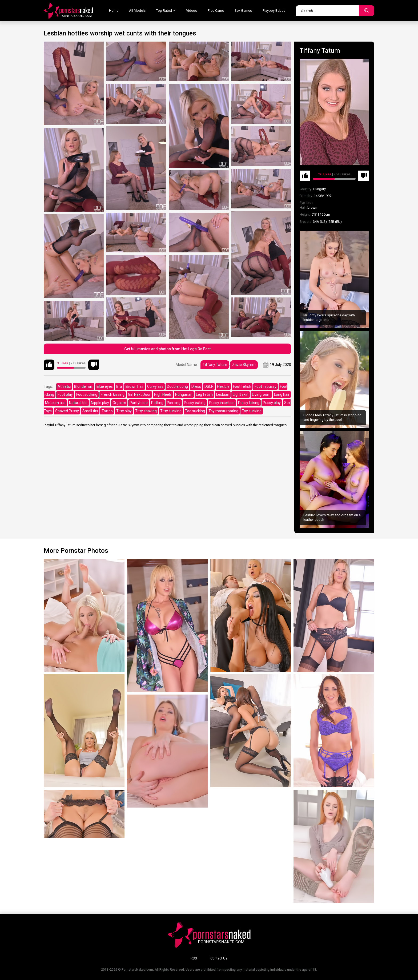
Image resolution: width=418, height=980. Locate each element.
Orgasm (119, 403)
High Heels (163, 394)
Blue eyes (105, 386)
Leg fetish (204, 394)
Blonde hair (84, 386)
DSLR (209, 386)
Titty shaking (146, 411)
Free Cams (216, 11)
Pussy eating (195, 403)
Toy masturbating (223, 411)
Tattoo (107, 411)
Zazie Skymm (244, 365)
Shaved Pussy (67, 411)
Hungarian (184, 394)
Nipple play (100, 403)
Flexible (223, 386)
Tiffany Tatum (215, 365)
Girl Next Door (139, 394)
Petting (157, 403)
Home (114, 11)
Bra (119, 386)
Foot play (65, 394)
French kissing (113, 394)
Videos (192, 11)
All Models (137, 11)
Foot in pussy (266, 386)
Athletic (64, 386)
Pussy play (272, 403)
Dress (196, 386)
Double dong (177, 386)
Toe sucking (195, 411)
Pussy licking (249, 403)
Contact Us (219, 958)
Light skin (241, 394)
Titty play (124, 411)
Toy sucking (252, 411)
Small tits (90, 411)
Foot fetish (242, 386)
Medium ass (55, 403)
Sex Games (243, 11)
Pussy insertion (222, 403)
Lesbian (223, 394)
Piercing (174, 403)
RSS (194, 958)
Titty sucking (171, 411)
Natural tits (78, 403)
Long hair (282, 394)
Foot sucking (87, 394)
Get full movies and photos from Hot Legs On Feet (167, 349)
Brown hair (135, 386)
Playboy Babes (274, 11)
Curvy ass (155, 386)
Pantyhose (139, 403)
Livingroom (261, 394)
